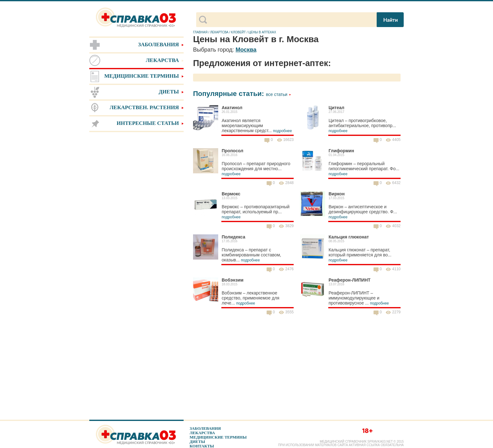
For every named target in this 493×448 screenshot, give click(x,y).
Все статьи (279, 94)
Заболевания (205, 428)
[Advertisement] (136, 233)
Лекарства (202, 433)
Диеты (197, 442)
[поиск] (291, 20)
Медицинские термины (218, 437)
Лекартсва (219, 32)
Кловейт (238, 32)
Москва (246, 50)
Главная (200, 32)
